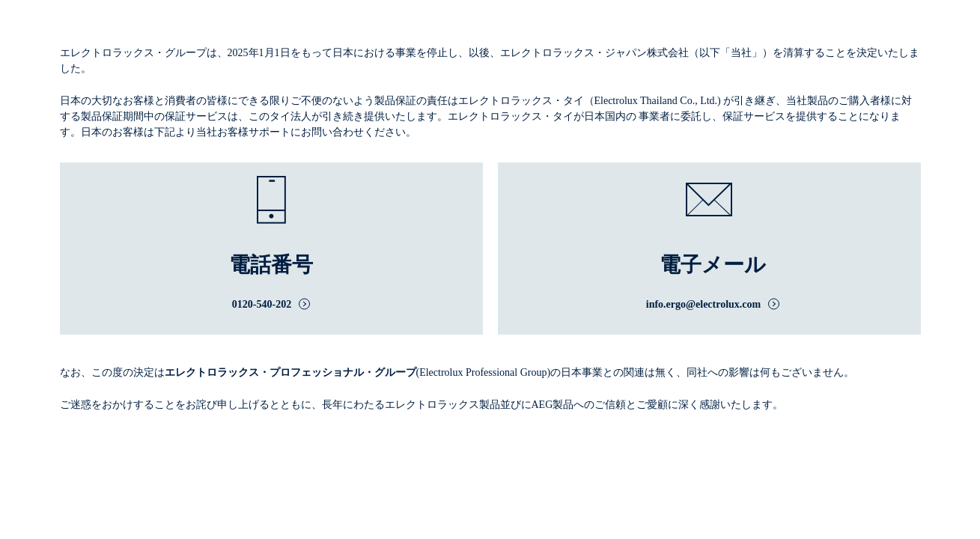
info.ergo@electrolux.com (704, 304)
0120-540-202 (262, 304)
